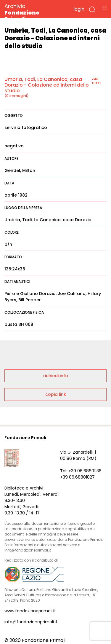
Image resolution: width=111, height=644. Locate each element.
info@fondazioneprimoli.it (31, 622)
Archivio (32, 12)
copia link (56, 394)
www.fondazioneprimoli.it (30, 611)
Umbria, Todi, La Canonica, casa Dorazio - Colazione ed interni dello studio (47, 85)
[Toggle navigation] (104, 9)
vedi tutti (96, 81)
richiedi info (56, 376)
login (79, 9)
